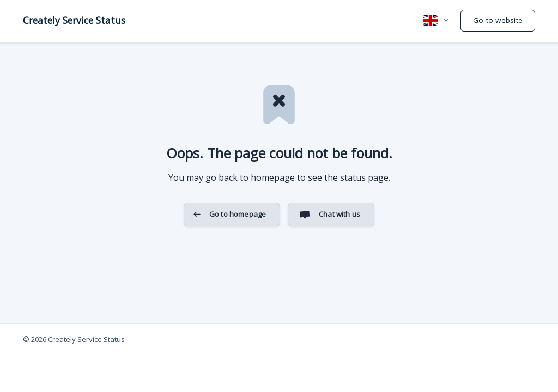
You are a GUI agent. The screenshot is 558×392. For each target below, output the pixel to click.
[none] (74, 20)
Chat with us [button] (339, 214)
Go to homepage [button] (238, 214)
